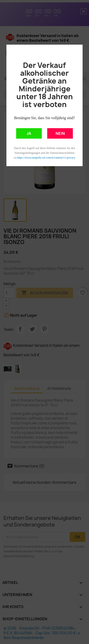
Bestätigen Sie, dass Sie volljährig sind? (45, 118)
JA (29, 133)
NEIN (60, 133)
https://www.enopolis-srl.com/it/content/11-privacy (46, 158)
